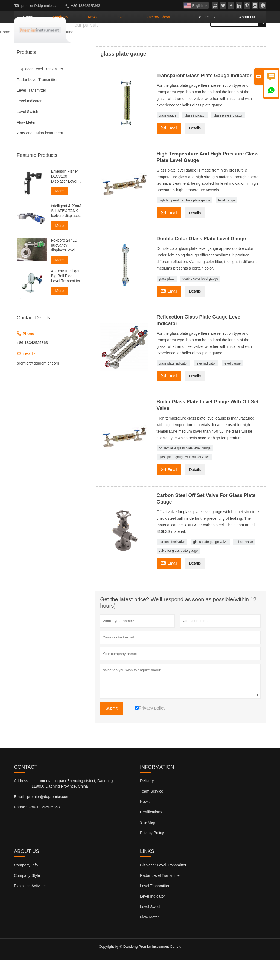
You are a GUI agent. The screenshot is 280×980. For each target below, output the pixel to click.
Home (85, 37)
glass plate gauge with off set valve (184, 477)
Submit (112, 728)
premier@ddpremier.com (41, 6)
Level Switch (27, 132)
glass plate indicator (228, 135)
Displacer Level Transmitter (40, 89)
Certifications (151, 832)
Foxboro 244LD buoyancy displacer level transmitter (64, 265)
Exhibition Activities (30, 906)
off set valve (244, 562)
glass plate (167, 299)
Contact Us (220, 37)
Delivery (147, 801)
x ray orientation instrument (40, 153)
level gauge (227, 220)
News (134, 37)
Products (110, 37)
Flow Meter (26, 142)
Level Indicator (29, 121)
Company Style (27, 895)
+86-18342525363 (86, 6)
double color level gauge (200, 299)
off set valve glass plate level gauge (185, 468)
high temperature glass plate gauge (185, 220)
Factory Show (184, 37)
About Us (252, 37)
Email (169, 147)
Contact (26, 787)
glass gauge (168, 135)
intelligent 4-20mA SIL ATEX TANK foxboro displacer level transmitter (66, 231)
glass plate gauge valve (210, 562)
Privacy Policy (152, 853)
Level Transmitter (31, 110)
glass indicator (195, 135)
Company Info (26, 885)
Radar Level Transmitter (37, 100)
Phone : (21, 827)
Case (154, 37)
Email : (20, 817)
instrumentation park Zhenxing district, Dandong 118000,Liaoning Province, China (72, 803)
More (59, 211)
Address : (22, 801)
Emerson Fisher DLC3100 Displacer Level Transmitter (64, 196)
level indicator (206, 383)
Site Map (148, 842)
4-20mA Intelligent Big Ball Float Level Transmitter (66, 296)
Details (195, 148)
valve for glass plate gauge (178, 571)
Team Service (152, 811)
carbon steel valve (172, 562)
